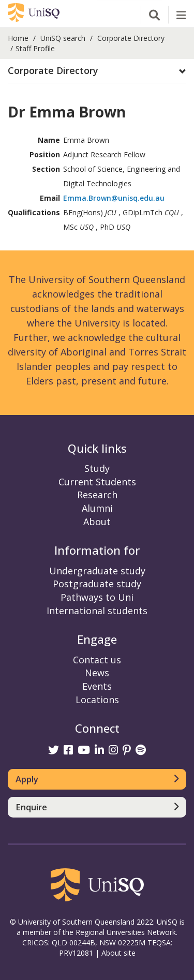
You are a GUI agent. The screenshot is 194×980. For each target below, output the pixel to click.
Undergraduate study (97, 571)
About (97, 522)
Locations (97, 700)
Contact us (97, 660)
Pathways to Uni (97, 597)
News (97, 673)
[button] (97, 71)
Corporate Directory (131, 38)
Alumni (97, 508)
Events (97, 686)
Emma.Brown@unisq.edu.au (114, 198)
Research (97, 495)
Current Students (97, 482)
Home (18, 38)
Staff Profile (35, 48)
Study (97, 468)
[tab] (97, 71)
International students (97, 611)
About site (118, 953)
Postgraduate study (97, 584)
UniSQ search (63, 38)
